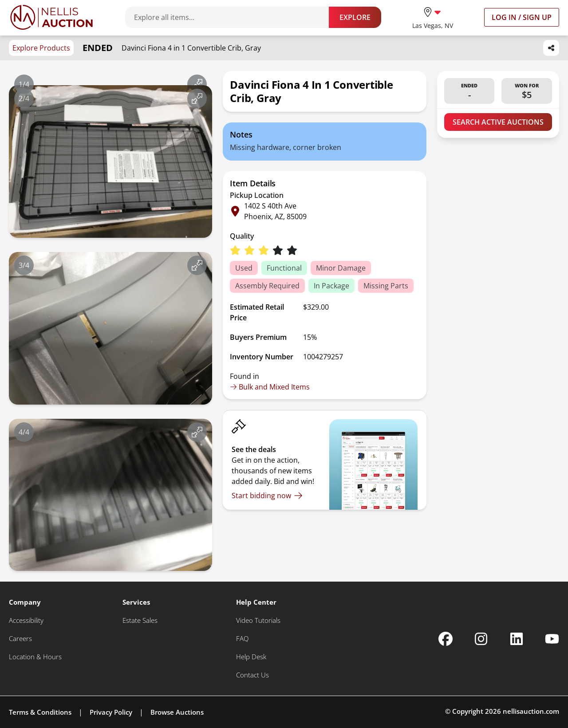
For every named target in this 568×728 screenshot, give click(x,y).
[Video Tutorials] (258, 620)
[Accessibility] (26, 620)
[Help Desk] (251, 657)
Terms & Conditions (40, 712)
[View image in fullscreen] (197, 84)
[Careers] (20, 639)
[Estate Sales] (140, 620)
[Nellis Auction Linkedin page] (517, 639)
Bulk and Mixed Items (270, 387)
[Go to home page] (51, 17)
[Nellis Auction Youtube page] (552, 639)
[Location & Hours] (35, 657)
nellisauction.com (531, 711)
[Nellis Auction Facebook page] (446, 639)
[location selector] (433, 17)
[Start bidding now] (267, 496)
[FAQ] (242, 639)
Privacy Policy (111, 712)
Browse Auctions (177, 712)
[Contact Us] (252, 675)
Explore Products (41, 48)
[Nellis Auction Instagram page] (481, 639)
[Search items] (231, 17)
